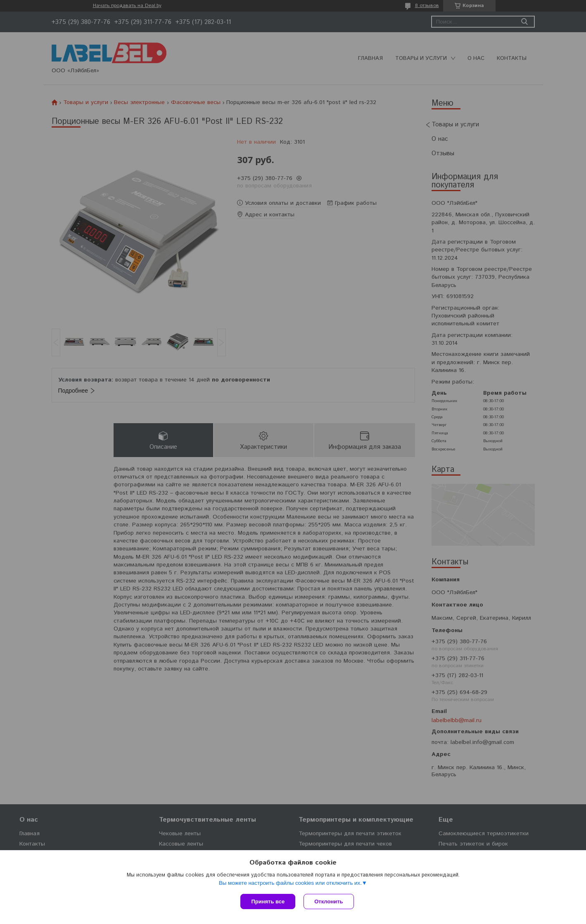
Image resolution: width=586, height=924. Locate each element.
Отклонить (329, 901)
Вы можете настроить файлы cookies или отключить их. (290, 883)
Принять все (268, 901)
